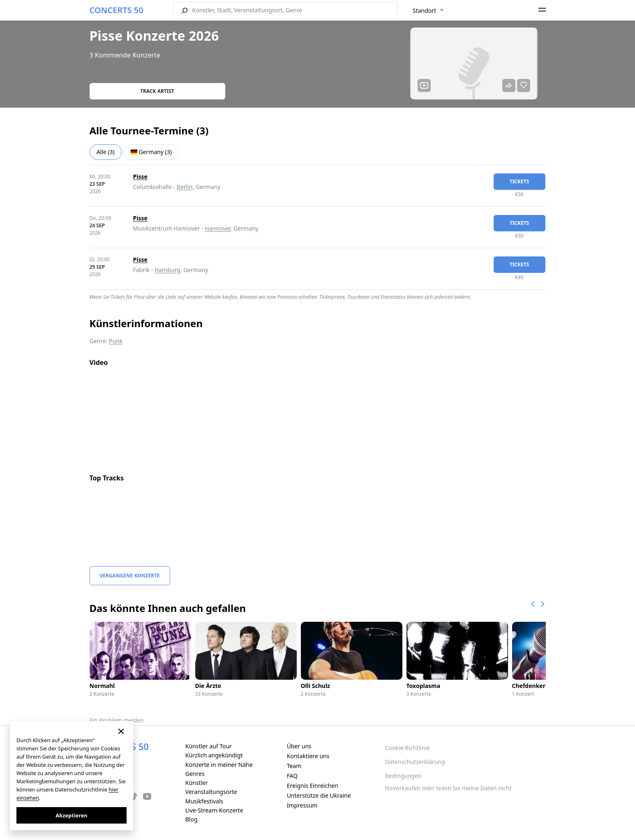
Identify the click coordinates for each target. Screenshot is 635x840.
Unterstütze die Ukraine (319, 795)
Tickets (520, 181)
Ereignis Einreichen (313, 786)
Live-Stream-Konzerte (214, 810)
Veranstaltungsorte (211, 792)
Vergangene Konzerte (130, 576)
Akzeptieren (71, 815)
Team (294, 766)
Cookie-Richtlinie (408, 748)
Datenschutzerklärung (415, 762)
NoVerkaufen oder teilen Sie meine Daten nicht (448, 788)
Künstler (197, 783)
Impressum (302, 805)
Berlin (185, 187)
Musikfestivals (204, 801)
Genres (195, 774)
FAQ (292, 776)
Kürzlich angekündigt (214, 755)
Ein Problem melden (117, 720)
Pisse (140, 177)
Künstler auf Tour (209, 746)
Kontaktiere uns (308, 756)
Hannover (217, 228)
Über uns (299, 746)
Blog (192, 819)
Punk (116, 341)
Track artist (157, 91)
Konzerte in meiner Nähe (219, 765)
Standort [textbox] (424, 10)
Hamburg (167, 270)
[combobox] (428, 11)
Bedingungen (403, 776)
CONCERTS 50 (117, 10)
